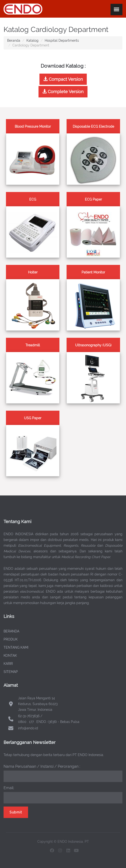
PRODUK (11, 639)
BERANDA (11, 631)
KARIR (8, 664)
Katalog (32, 40)
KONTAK (10, 656)
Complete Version (63, 92)
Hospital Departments (62, 40)
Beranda (14, 40)
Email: (9, 788)
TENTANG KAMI (16, 647)
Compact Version (63, 79)
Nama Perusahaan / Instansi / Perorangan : (42, 766)
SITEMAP (11, 672)
